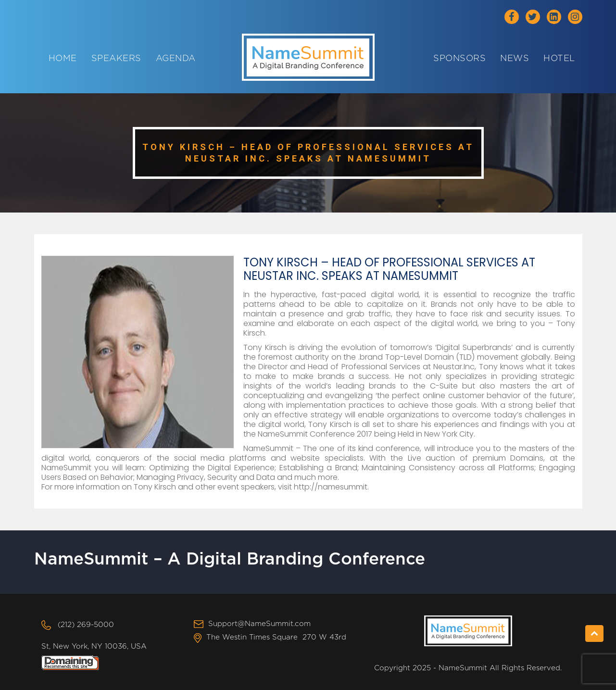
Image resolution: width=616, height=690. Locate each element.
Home (63, 59)
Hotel (559, 59)
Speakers (116, 59)
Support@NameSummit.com (259, 624)
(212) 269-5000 (86, 625)
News (515, 59)
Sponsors (459, 59)
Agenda (176, 59)
